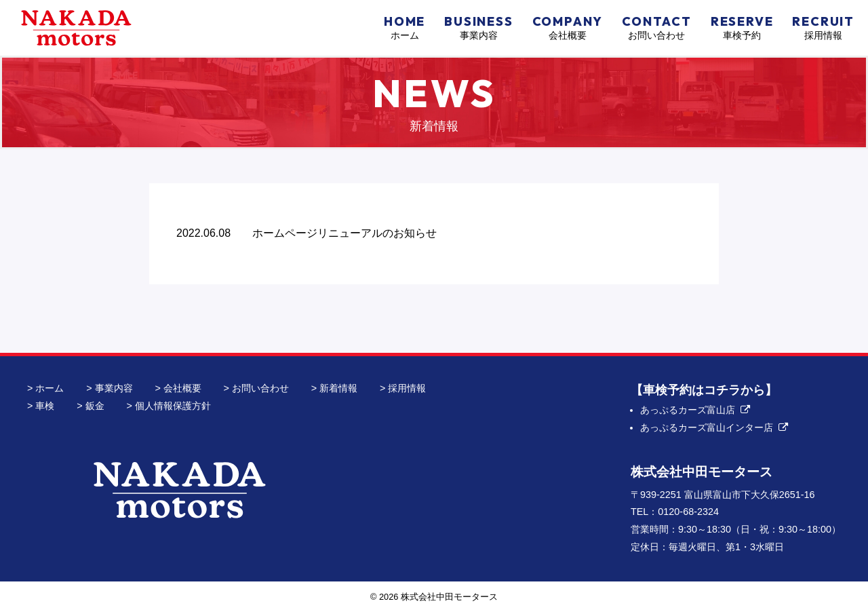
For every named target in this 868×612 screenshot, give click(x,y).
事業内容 (478, 27)
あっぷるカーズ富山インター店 (707, 427)
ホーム (405, 27)
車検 (45, 406)
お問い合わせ (657, 27)
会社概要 (568, 27)
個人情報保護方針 (173, 406)
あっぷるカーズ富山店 (688, 410)
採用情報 (823, 27)
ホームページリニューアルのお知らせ (344, 233)
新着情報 (338, 388)
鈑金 (95, 406)
